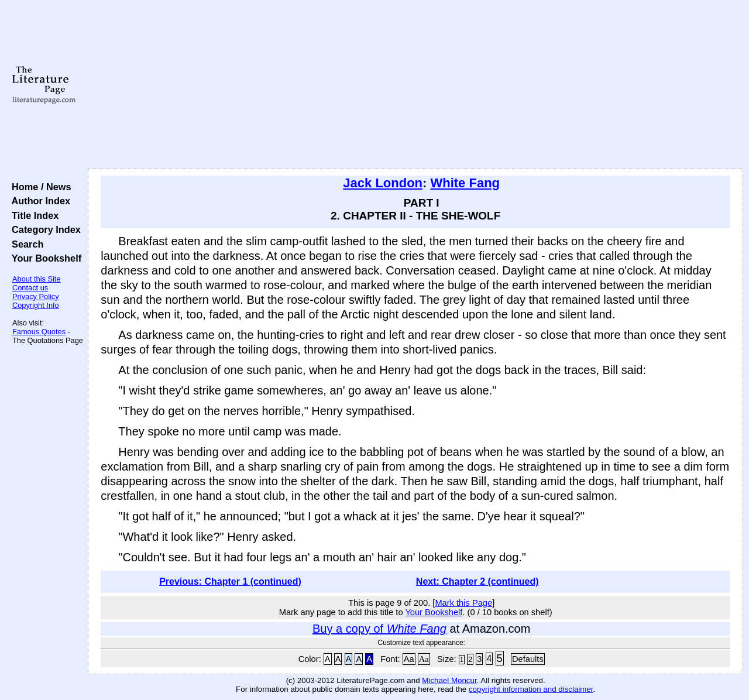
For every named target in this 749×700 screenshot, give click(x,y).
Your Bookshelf (44, 258)
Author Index (38, 201)
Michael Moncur (449, 680)
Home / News (39, 187)
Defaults (528, 659)
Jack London (383, 183)
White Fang (465, 183)
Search (25, 244)
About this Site (37, 279)
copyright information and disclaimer (531, 689)
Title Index (32, 215)
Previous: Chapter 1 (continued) (230, 581)
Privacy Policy (36, 296)
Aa (409, 659)
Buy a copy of (379, 629)
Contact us (30, 288)
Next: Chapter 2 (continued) (477, 581)
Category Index (44, 229)
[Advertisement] (416, 85)
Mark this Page (463, 603)
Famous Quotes (39, 332)
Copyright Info (36, 305)
